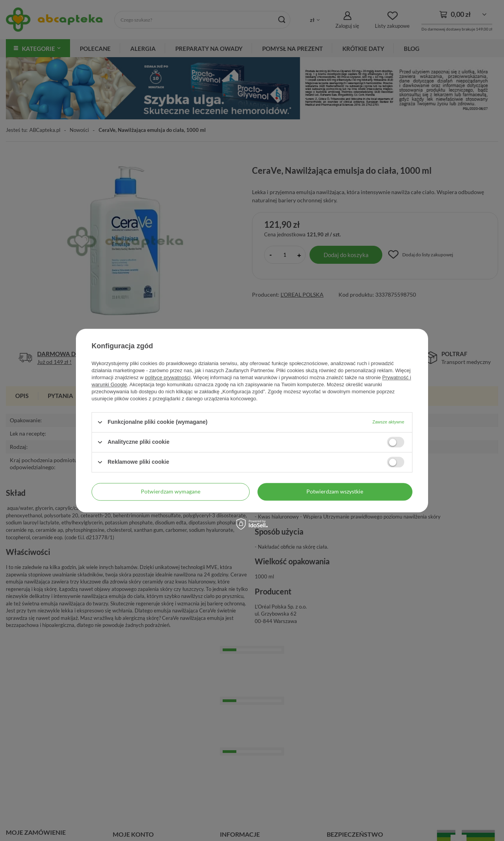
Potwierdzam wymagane (171, 491)
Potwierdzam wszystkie (335, 491)
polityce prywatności (168, 377)
